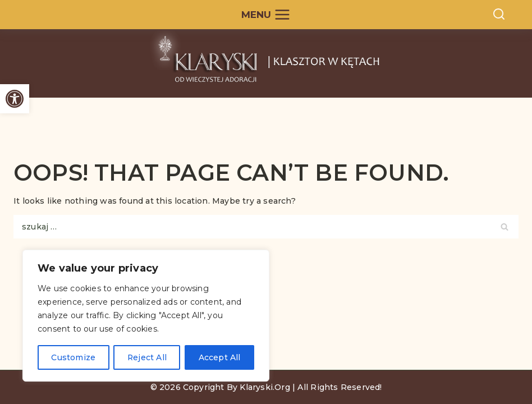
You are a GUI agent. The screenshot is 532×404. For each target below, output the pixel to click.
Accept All (220, 357)
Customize (73, 357)
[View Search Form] (499, 15)
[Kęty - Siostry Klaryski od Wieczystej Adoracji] (266, 63)
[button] (15, 99)
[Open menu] (266, 15)
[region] (146, 316)
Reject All (147, 357)
